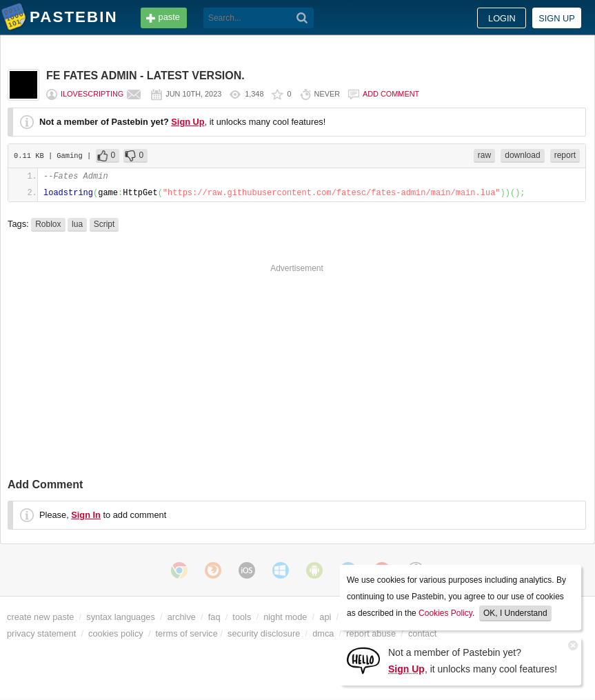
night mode (285, 617)
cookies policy (116, 633)
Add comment (391, 94)
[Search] (302, 18)
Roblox (48, 224)
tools (242, 617)
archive (182, 617)
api (325, 617)
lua (77, 224)
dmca (323, 633)
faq (214, 617)
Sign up (557, 18)
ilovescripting (92, 94)
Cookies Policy (445, 613)
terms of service (187, 633)
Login (502, 18)
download (522, 155)
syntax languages (121, 617)
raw (484, 155)
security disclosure (264, 633)
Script (104, 224)
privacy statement (41, 633)
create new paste (40, 617)
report (565, 155)
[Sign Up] (363, 660)
